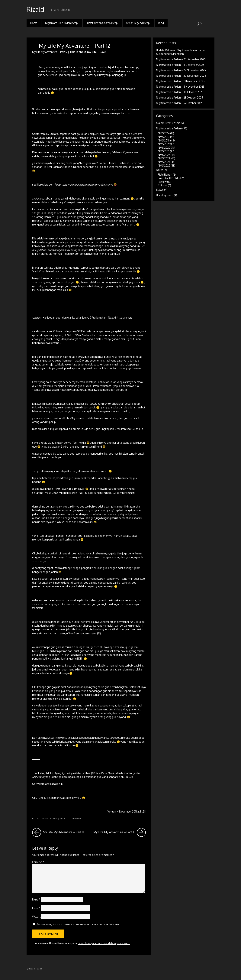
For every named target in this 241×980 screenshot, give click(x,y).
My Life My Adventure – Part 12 (75, 46)
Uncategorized (165, 195)
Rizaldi (36, 818)
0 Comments (75, 818)
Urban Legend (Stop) (138, 23)
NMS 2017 (164, 137)
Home (34, 23)
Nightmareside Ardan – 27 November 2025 (181, 70)
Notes (63, 818)
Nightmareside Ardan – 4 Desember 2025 (180, 65)
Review (162, 182)
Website (36, 917)
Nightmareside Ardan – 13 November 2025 (181, 81)
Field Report (165, 175)
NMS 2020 (164, 148)
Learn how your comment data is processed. (104, 943)
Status (160, 190)
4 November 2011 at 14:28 (131, 811)
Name (36, 899)
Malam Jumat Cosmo (168, 123)
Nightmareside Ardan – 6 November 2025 (180, 87)
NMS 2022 (164, 155)
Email (36, 908)
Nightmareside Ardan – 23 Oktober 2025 (180, 97)
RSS (211, 6)
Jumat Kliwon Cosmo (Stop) (102, 23)
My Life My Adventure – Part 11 (58, 832)
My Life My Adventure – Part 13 (120, 832)
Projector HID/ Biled (169, 178)
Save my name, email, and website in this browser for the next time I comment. (79, 924)
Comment (38, 862)
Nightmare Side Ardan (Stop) (62, 23)
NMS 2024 (164, 162)
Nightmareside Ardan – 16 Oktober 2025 (179, 103)
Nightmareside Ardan (168, 128)
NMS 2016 (164, 133)
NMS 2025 (164, 165)
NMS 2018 (164, 140)
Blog (161, 23)
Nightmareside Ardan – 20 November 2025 (181, 76)
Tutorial (163, 185)
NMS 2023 (164, 158)
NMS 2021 (164, 151)
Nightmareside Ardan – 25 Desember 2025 (181, 59)
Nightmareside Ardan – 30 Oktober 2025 (180, 92)
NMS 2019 (164, 144)
